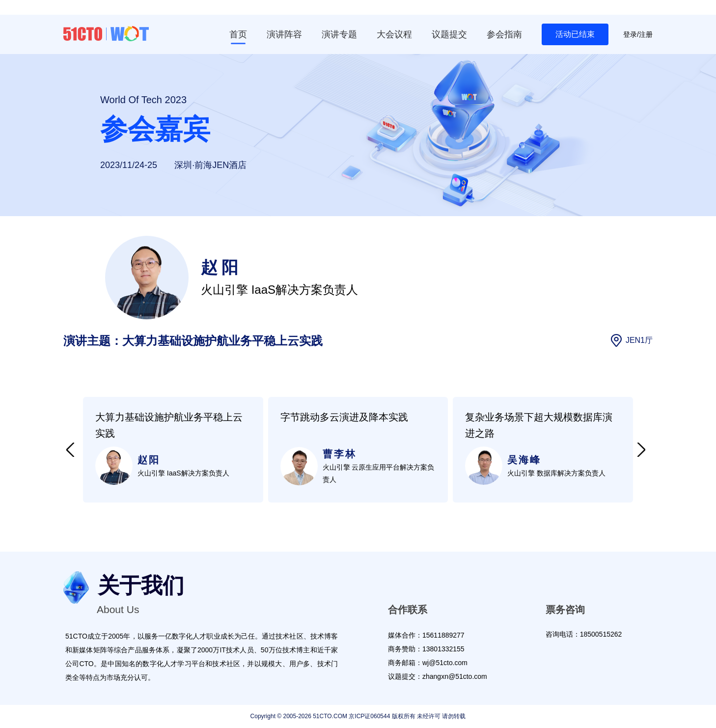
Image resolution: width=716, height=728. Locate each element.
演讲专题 (339, 34)
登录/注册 (638, 34)
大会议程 (394, 34)
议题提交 (449, 34)
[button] (70, 450)
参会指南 (504, 34)
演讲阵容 (284, 34)
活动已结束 (575, 34)
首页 (238, 34)
